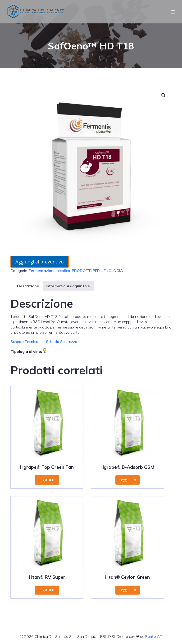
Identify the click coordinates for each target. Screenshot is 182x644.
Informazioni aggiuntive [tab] (68, 286)
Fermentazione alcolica (49, 271)
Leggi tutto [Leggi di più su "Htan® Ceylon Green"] (128, 590)
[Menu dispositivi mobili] (173, 12)
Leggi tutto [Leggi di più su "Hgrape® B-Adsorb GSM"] (128, 480)
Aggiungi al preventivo (40, 262)
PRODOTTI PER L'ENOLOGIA (97, 271)
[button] (164, 95)
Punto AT (154, 636)
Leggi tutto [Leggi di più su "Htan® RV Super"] (47, 590)
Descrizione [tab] (28, 286)
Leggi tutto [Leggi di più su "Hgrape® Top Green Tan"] (47, 480)
